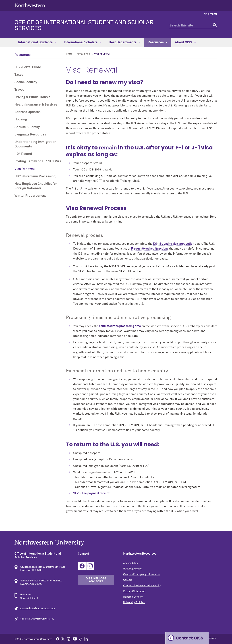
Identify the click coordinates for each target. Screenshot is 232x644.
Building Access (132, 569)
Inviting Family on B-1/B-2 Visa (38, 161)
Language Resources (30, 135)
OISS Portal (211, 15)
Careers (128, 580)
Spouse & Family (27, 127)
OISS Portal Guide (28, 67)
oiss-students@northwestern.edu (38, 608)
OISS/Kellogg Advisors (96, 580)
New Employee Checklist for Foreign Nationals (36, 186)
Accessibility (131, 563)
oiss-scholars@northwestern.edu (37, 619)
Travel (19, 90)
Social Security (26, 82)
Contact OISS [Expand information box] (189, 638)
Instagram (90, 566)
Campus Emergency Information (142, 574)
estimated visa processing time (120, 326)
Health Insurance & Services (36, 105)
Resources (158, 42)
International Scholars (83, 42)
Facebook (82, 566)
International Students (37, 42)
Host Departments (125, 42)
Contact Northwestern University (142, 586)
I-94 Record (23, 154)
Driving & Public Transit (32, 97)
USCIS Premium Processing (35, 176)
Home (69, 54)
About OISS (185, 42)
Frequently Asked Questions (150, 249)
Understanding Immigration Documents (35, 144)
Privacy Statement (134, 591)
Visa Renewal (25, 169)
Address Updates (27, 112)
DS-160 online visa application (174, 244)
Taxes (19, 75)
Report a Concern (133, 597)
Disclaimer (212, 638)
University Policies (134, 602)
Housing (21, 120)
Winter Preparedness (30, 196)
